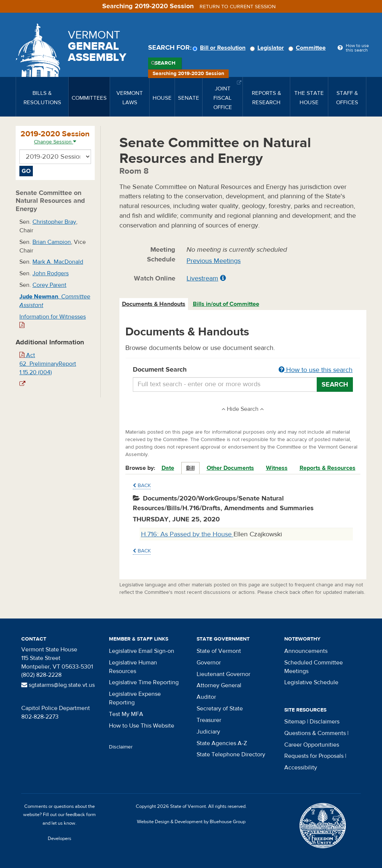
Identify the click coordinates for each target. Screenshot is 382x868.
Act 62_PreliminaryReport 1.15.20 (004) (48, 364)
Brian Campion (52, 242)
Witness (277, 468)
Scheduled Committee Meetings (314, 667)
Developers (60, 838)
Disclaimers (325, 722)
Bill (190, 468)
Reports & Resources (328, 468)
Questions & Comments (315, 733)
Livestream (202, 278)
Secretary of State (220, 709)
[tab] (154, 304)
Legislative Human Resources (133, 667)
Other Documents (230, 468)
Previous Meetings (214, 261)
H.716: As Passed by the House (187, 534)
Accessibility (301, 768)
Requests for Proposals (314, 756)
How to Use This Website (142, 726)
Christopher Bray (54, 222)
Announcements (306, 651)
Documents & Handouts (154, 304)
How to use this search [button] (316, 370)
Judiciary (208, 732)
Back (142, 486)
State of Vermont (219, 651)
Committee (308, 48)
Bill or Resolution (220, 48)
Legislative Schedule (311, 682)
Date (168, 468)
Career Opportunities (312, 745)
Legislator (268, 48)
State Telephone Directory (231, 754)
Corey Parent (49, 285)
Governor (209, 663)
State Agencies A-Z (222, 743)
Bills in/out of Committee (226, 304)
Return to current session (238, 7)
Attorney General (219, 685)
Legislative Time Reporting (144, 682)
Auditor (206, 697)
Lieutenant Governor (223, 674)
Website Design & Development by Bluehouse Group (191, 822)
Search (165, 63)
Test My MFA (126, 714)
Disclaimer (121, 747)
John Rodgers (51, 273)
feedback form (81, 815)
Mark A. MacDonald (58, 262)
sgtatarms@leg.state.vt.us (58, 685)
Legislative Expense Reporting (135, 698)
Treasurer (209, 720)
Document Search (243, 370)
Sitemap (295, 722)
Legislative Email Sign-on (142, 651)
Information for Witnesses (53, 321)
